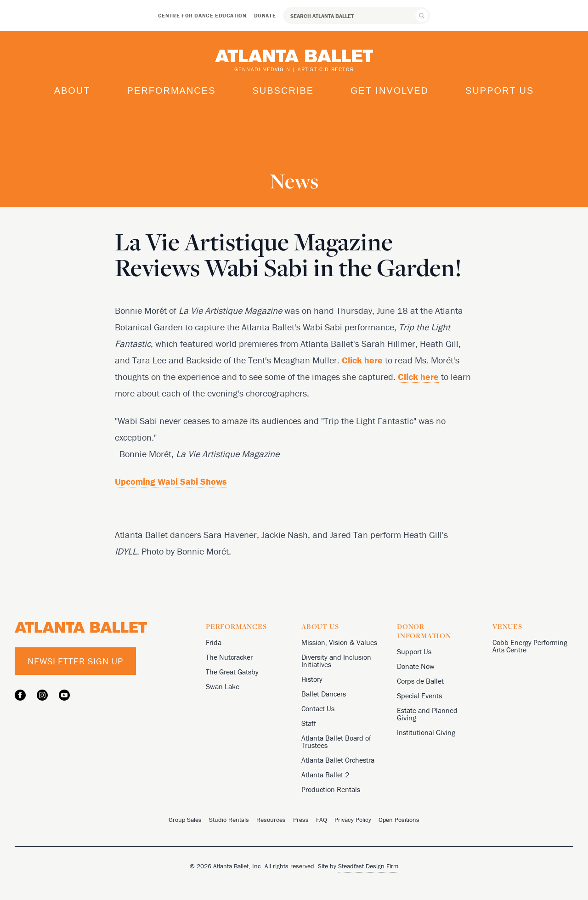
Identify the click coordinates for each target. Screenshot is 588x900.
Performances (172, 91)
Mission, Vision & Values (339, 642)
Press (301, 820)
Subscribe (283, 91)
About (72, 91)
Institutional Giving (426, 732)
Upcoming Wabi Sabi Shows (171, 481)
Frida (214, 642)
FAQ (322, 820)
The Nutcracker (229, 657)
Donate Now (416, 666)
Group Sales (185, 820)
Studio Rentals (229, 820)
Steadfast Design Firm (368, 866)
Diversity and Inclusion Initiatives (336, 661)
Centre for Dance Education (202, 15)
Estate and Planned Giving (427, 714)
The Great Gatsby (232, 672)
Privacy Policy (353, 820)
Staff (309, 723)
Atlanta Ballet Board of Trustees (336, 742)
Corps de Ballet (420, 681)
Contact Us (318, 708)
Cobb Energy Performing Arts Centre (530, 646)
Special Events (419, 696)
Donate (265, 15)
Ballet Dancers (324, 694)
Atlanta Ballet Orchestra (338, 760)
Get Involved (390, 91)
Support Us (500, 91)
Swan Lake (223, 686)
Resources (271, 820)
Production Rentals (331, 789)
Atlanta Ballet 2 (325, 775)
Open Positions (399, 820)
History (312, 679)
